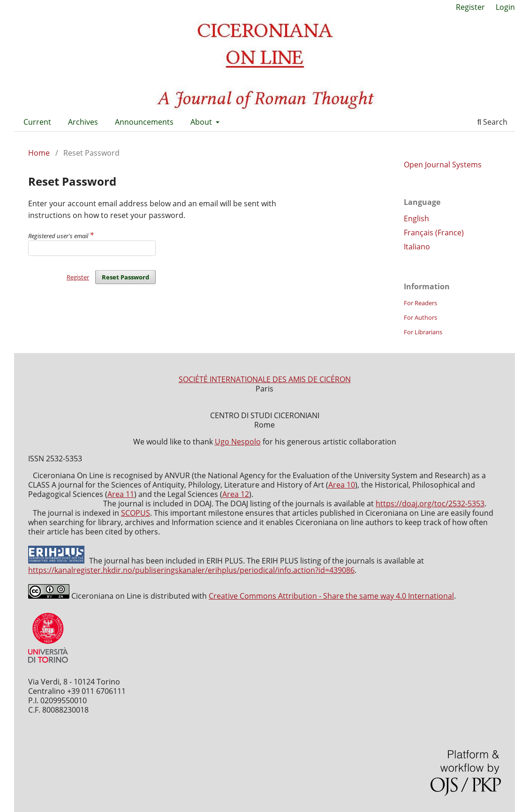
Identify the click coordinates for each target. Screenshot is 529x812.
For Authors (420, 317)
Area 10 (342, 485)
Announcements (144, 122)
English (416, 218)
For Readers (420, 303)
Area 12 (236, 494)
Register (470, 7)
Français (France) (434, 233)
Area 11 (121, 494)
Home (39, 153)
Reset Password (125, 277)
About (202, 122)
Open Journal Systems (443, 165)
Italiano (417, 247)
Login (505, 7)
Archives (83, 122)
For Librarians (423, 332)
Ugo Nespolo (238, 442)
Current (37, 122)
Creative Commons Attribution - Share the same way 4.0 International (331, 596)
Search (492, 122)
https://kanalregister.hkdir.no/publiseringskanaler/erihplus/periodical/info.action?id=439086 (191, 570)
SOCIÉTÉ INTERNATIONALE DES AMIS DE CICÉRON (265, 379)
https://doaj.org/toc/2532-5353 (430, 504)
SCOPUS (136, 513)
